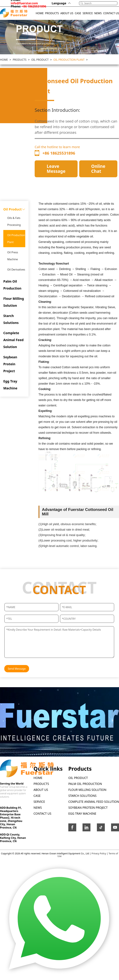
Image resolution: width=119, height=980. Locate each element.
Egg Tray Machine (10, 385)
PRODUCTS (52, 13)
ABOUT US (67, 13)
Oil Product (40, 60)
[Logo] (14, 13)
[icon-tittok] (101, 828)
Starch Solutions (11, 319)
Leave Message (56, 169)
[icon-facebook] (72, 828)
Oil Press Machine (13, 256)
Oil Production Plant (69, 60)
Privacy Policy (99, 853)
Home (4, 60)
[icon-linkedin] (86, 828)
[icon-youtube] (115, 828)
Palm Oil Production (12, 285)
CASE (78, 13)
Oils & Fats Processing (14, 221)
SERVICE (88, 13)
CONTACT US (111, 13)
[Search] (101, 3)
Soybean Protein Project (10, 364)
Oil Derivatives (16, 270)
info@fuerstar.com (24, 3)
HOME (40, 13)
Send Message (17, 669)
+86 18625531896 (34, 6)
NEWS (98, 13)
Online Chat (98, 169)
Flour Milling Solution (14, 302)
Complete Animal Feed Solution (13, 340)
